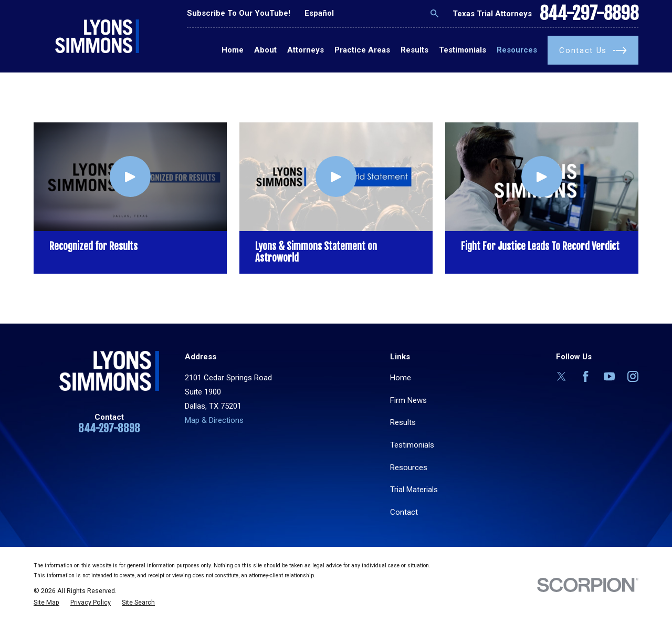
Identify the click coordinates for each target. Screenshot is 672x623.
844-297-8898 (589, 14)
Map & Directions (214, 420)
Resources (409, 468)
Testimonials (412, 445)
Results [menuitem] (414, 50)
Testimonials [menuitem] (463, 50)
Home (401, 378)
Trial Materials (414, 490)
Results (403, 422)
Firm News (408, 400)
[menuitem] (46, 603)
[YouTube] (609, 376)
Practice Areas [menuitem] (362, 50)
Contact (404, 512)
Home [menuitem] (233, 50)
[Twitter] (561, 376)
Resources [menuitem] (517, 50)
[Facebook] (586, 376)
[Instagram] (633, 376)
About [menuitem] (265, 50)
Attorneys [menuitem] (306, 50)
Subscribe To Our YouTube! (239, 13)
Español (319, 13)
